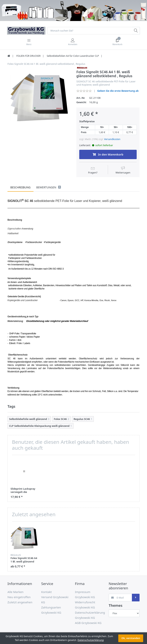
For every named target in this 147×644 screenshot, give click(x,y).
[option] (39, 97)
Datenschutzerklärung (91, 640)
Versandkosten (112, 140)
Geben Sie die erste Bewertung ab (118, 91)
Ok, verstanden (131, 638)
